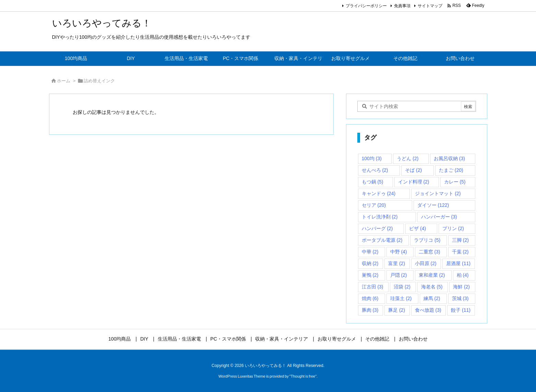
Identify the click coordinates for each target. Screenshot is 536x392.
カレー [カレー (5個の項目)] (455, 182)
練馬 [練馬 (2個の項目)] (432, 298)
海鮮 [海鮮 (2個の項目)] (461, 287)
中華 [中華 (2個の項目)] (370, 252)
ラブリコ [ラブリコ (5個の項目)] (427, 240)
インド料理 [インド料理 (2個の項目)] (414, 182)
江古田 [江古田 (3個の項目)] (373, 287)
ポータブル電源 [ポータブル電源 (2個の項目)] (382, 240)
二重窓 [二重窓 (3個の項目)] (430, 252)
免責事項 (402, 6)
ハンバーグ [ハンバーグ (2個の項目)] (377, 228)
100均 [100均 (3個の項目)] (372, 158)
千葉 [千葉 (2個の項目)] (460, 252)
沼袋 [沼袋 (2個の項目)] (402, 287)
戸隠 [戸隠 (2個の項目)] (399, 275)
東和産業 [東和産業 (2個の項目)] (432, 275)
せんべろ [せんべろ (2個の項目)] (375, 170)
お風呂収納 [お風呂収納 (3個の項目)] (449, 158)
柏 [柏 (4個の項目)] (463, 275)
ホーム (64, 81)
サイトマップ (430, 6)
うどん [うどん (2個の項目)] (408, 158)
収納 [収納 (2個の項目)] (370, 263)
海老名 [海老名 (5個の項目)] (432, 287)
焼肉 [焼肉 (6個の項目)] (370, 298)
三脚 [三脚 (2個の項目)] (460, 240)
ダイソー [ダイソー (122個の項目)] (433, 205)
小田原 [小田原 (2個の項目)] (426, 263)
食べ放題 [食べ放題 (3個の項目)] (428, 310)
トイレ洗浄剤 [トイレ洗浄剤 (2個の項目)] (380, 217)
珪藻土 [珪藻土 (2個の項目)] (401, 298)
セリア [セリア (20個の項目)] (374, 205)
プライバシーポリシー (366, 6)
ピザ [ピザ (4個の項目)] (418, 228)
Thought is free (303, 376)
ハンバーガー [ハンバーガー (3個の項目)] (439, 217)
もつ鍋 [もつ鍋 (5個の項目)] (373, 182)
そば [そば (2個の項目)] (413, 170)
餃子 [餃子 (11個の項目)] (461, 310)
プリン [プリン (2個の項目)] (453, 228)
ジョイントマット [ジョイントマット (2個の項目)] (438, 193)
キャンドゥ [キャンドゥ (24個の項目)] (379, 193)
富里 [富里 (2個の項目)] (397, 263)
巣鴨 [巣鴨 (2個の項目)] (370, 275)
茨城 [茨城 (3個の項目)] (460, 298)
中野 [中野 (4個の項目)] (399, 252)
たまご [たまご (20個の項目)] (451, 170)
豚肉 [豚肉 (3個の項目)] (370, 310)
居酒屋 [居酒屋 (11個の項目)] (458, 263)
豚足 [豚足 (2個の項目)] (397, 310)
